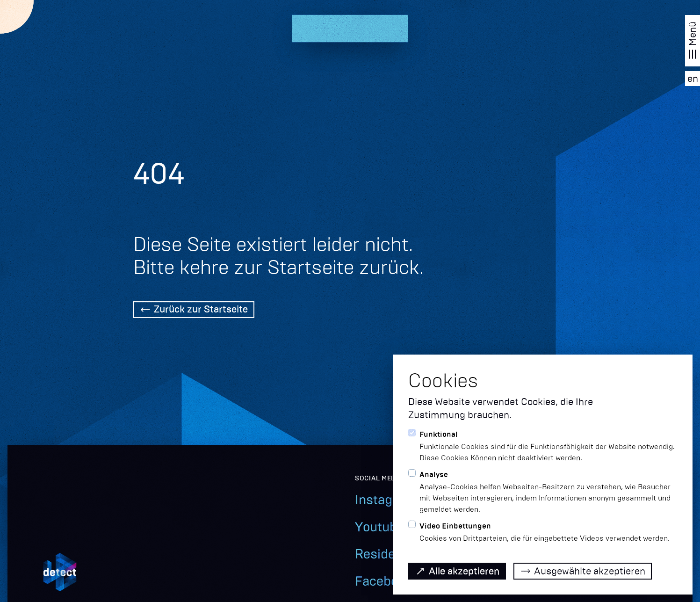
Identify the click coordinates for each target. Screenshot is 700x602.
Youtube (379, 527)
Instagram (385, 500)
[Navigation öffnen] (693, 41)
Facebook (383, 581)
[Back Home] (194, 311)
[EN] (693, 79)
